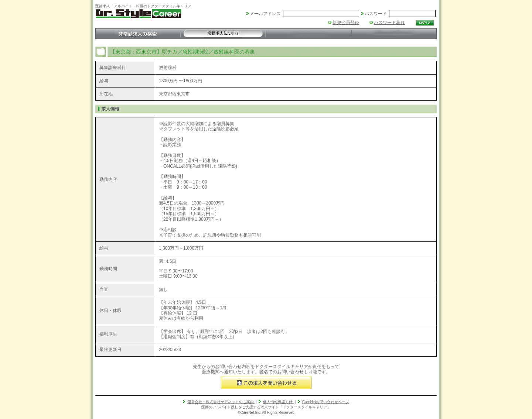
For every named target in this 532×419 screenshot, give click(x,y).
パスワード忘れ (389, 23)
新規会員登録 (346, 23)
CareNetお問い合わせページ (326, 402)
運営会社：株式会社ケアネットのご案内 (221, 402)
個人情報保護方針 (278, 402)
